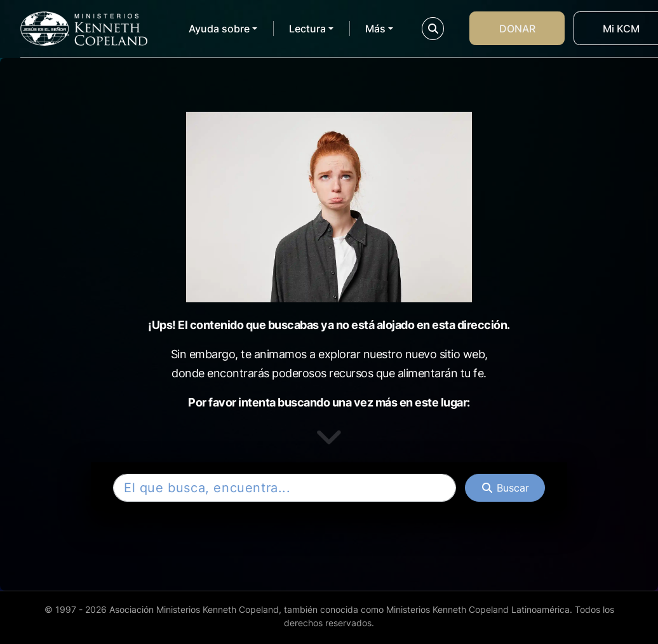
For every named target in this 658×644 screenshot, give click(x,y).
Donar (517, 29)
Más (375, 29)
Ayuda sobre (219, 29)
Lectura (307, 29)
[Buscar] (505, 488)
